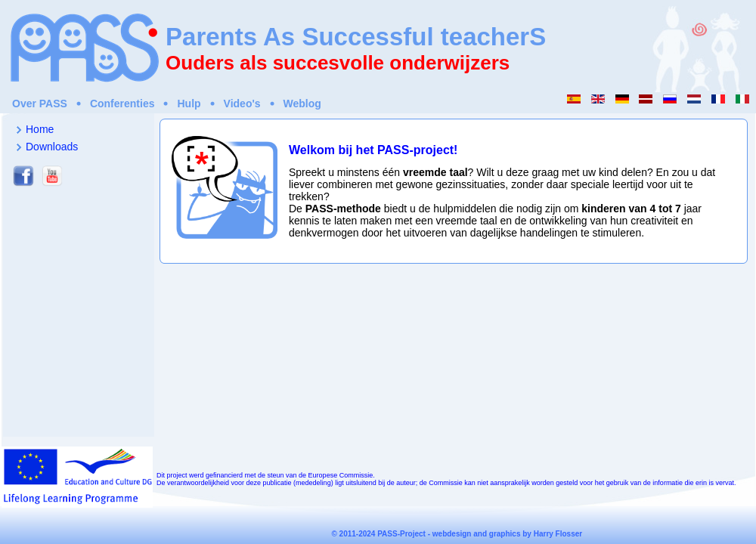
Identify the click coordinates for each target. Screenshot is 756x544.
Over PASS (40, 104)
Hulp (189, 104)
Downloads (52, 147)
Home (40, 129)
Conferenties (122, 104)
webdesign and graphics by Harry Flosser (507, 534)
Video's (242, 104)
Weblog (302, 104)
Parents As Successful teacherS (356, 37)
